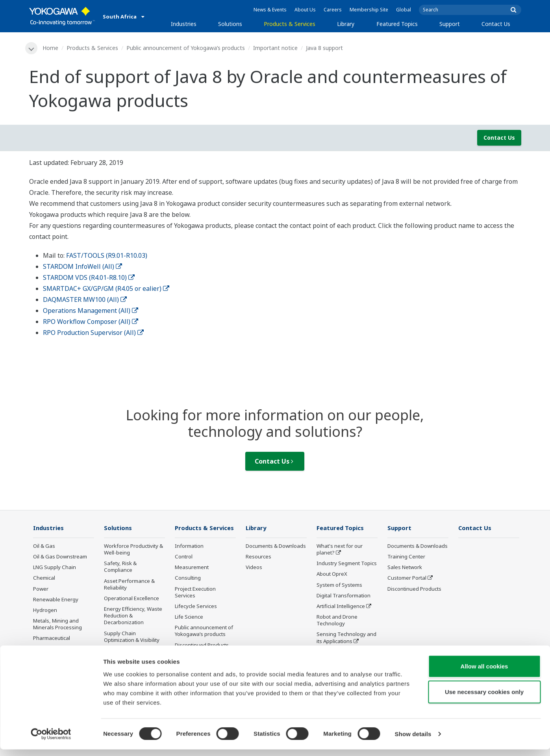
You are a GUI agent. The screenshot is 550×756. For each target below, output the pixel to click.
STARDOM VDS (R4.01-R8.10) (89, 277)
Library (346, 24)
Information (189, 546)
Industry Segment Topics (347, 564)
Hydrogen (45, 610)
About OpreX (332, 575)
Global (404, 10)
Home (51, 48)
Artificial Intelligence (341, 606)
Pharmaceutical (52, 639)
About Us (305, 10)
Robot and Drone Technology (337, 620)
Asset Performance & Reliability (129, 585)
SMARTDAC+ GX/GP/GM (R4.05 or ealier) (106, 288)
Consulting (188, 579)
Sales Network (405, 568)
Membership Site (369, 10)
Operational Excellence (131, 599)
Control (184, 557)
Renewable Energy (56, 600)
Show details (413, 740)
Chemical (44, 579)
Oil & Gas (44, 546)
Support (450, 24)
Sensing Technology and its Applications (346, 638)
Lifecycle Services (196, 606)
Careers (333, 10)
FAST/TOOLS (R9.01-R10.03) (107, 255)
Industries (184, 24)
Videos (254, 568)
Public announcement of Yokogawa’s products (186, 48)
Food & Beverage (54, 649)
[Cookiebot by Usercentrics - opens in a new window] (51, 741)
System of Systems (339, 585)
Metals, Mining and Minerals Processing (57, 624)
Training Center (406, 557)
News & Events (270, 10)
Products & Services (290, 24)
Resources (258, 557)
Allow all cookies (484, 672)
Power (41, 589)
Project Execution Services (195, 592)
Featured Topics (397, 24)
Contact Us (496, 24)
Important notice (276, 48)
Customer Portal (407, 579)
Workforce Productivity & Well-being (133, 550)
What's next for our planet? (340, 550)
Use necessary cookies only (484, 698)
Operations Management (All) (91, 311)
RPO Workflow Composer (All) (91, 322)
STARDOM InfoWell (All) (82, 266)
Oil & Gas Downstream (60, 557)
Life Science (189, 617)
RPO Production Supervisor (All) (93, 333)
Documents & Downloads (276, 546)
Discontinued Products (202, 645)
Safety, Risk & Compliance (120, 567)
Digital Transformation (344, 596)
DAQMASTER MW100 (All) (85, 299)
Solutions (230, 24)
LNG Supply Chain (55, 568)
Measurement (192, 568)
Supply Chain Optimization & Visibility (132, 637)
